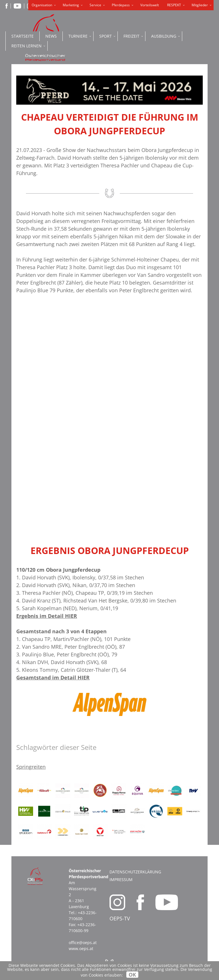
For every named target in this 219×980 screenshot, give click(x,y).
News (51, 36)
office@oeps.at (83, 943)
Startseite (23, 36)
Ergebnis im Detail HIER (47, 616)
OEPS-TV (120, 918)
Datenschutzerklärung (135, 872)
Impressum (121, 879)
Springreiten (31, 767)
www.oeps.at (81, 948)
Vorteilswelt (150, 5)
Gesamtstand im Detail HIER (53, 677)
